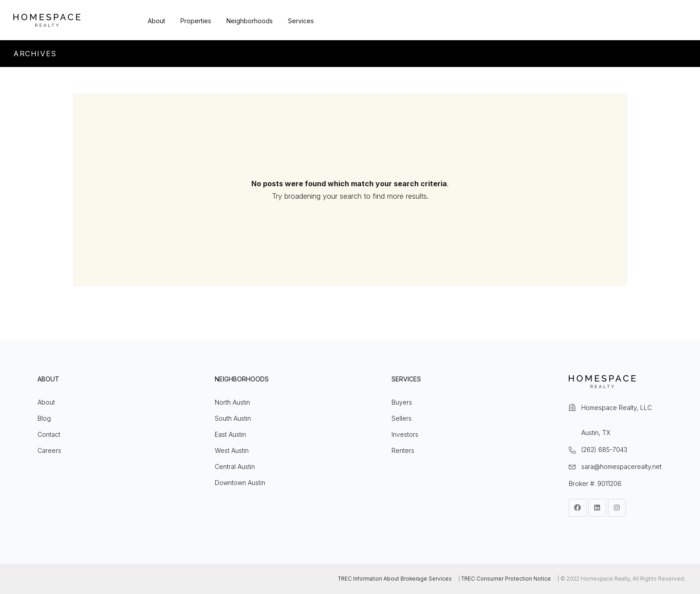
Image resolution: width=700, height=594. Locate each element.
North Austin (232, 402)
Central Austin (235, 466)
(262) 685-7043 (604, 450)
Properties (196, 21)
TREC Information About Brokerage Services (395, 579)
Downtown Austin (240, 483)
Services (301, 21)
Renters (403, 450)
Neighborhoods (250, 21)
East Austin (230, 434)
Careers (49, 450)
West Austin (232, 450)
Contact (49, 434)
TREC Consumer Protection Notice (506, 579)
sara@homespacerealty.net (621, 466)
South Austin (233, 418)
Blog (44, 418)
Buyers (402, 402)
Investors (405, 434)
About (156, 21)
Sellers (402, 418)
